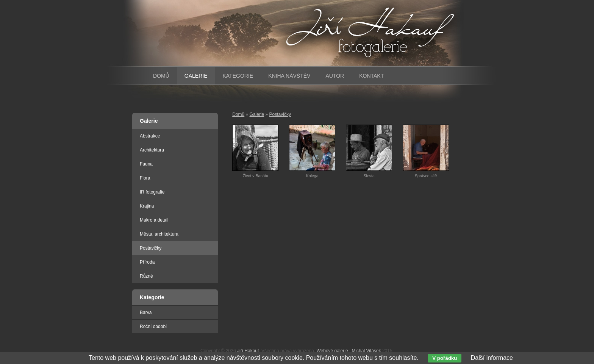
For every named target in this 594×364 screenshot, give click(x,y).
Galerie (257, 114)
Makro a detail (154, 220)
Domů (238, 114)
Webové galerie (332, 351)
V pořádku (445, 358)
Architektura (152, 150)
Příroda (147, 262)
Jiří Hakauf (248, 351)
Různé (146, 276)
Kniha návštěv (289, 76)
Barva (146, 312)
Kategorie (238, 76)
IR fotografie (152, 192)
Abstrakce (150, 136)
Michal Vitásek (366, 351)
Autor (335, 76)
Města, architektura (159, 234)
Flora (145, 178)
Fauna (146, 164)
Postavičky (280, 114)
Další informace (492, 358)
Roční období (153, 327)
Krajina (147, 206)
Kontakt (371, 76)
